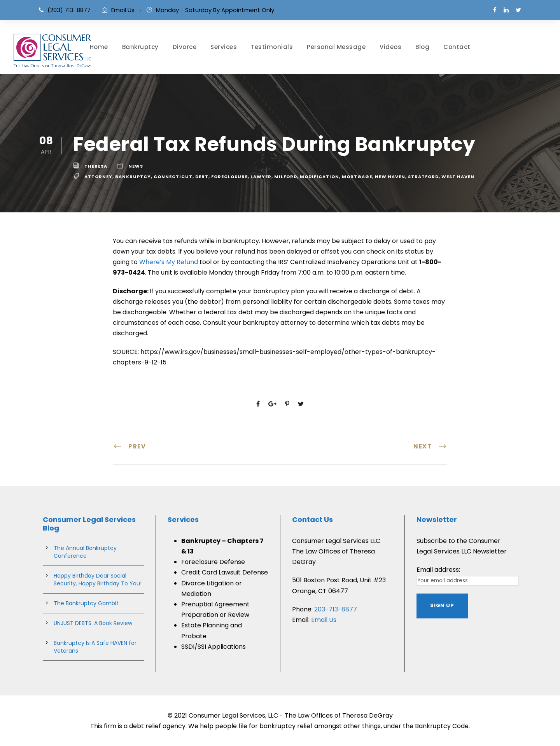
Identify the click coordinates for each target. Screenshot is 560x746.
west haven (458, 177)
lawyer (261, 177)
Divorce (185, 47)
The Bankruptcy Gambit (86, 603)
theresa (96, 166)
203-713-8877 (336, 609)
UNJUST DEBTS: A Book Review (93, 623)
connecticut (173, 177)
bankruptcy (133, 177)
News (136, 166)
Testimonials (272, 47)
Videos (390, 47)
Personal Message (336, 47)
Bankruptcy (140, 47)
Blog (422, 47)
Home (99, 47)
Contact (457, 47)
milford (286, 177)
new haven (390, 177)
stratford (423, 177)
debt (202, 177)
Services (224, 47)
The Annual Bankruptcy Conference (85, 552)
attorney (98, 177)
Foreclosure (229, 177)
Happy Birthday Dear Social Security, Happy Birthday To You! (98, 580)
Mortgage (357, 177)
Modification (319, 177)
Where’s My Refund (169, 262)
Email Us (123, 10)
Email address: (438, 570)
